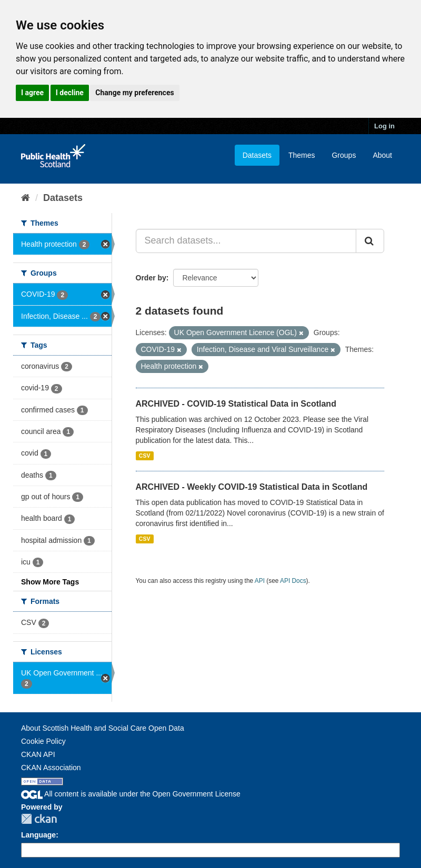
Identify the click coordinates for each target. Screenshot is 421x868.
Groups (344, 155)
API (260, 581)
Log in (384, 126)
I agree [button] (32, 93)
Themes (302, 155)
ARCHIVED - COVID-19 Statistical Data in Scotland (236, 404)
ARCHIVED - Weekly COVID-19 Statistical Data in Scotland (252, 487)
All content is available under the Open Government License (131, 794)
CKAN (39, 819)
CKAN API (38, 754)
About (382, 155)
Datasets (257, 155)
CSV (145, 456)
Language (38, 835)
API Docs (293, 581)
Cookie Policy (43, 741)
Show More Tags (50, 582)
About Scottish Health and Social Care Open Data (103, 728)
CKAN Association (51, 768)
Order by (151, 278)
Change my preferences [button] (134, 93)
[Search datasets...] (246, 241)
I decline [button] (70, 93)
